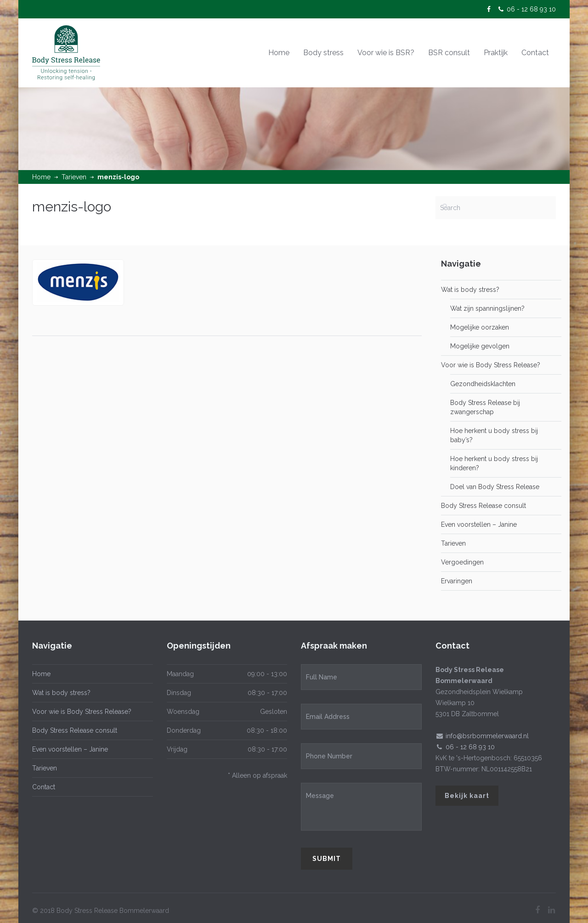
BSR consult (449, 53)
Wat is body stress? (470, 290)
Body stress (323, 53)
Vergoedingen (462, 562)
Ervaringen (457, 581)
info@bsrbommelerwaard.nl (487, 736)
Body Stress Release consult (483, 506)
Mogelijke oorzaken (480, 327)
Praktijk (496, 53)
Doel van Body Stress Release (495, 487)
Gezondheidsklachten (483, 384)
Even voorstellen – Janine (479, 524)
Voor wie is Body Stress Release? (491, 365)
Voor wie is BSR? (386, 53)
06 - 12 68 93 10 (531, 9)
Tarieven (74, 177)
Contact (535, 53)
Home (279, 53)
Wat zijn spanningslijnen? (487, 308)
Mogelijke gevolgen (480, 346)
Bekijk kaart (467, 796)
